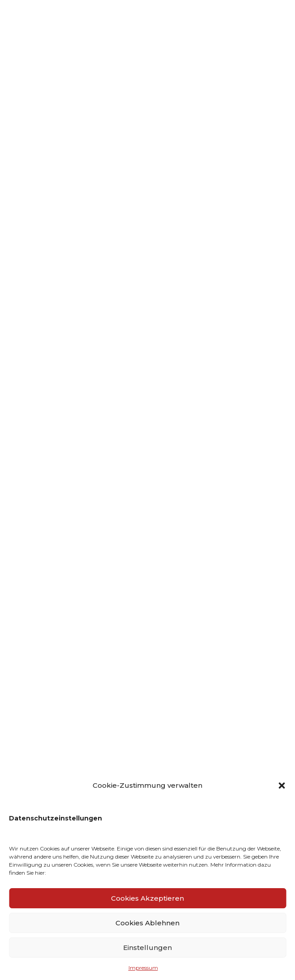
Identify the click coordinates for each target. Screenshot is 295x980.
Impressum (143, 968)
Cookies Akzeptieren (147, 898)
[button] (282, 786)
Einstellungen (147, 948)
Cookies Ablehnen (147, 923)
